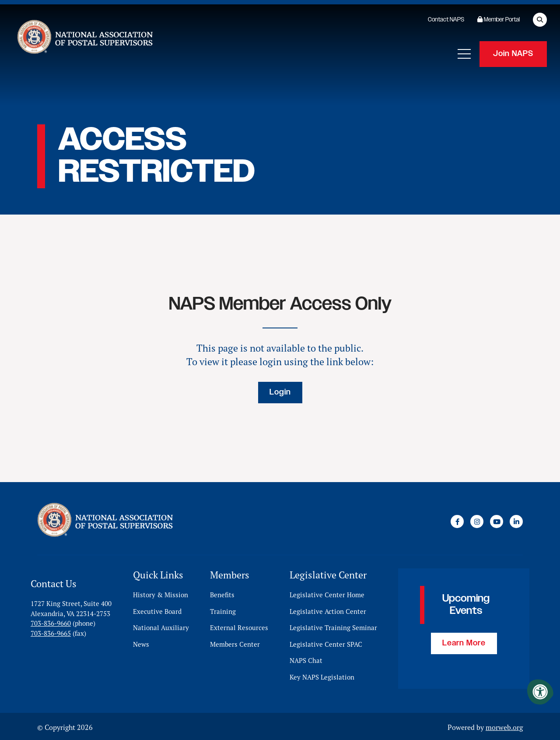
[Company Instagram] (477, 521)
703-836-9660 (51, 622)
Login (280, 392)
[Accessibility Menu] (540, 692)
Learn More (464, 641)
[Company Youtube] (497, 521)
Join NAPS (513, 53)
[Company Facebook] (457, 521)
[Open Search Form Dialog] (540, 20)
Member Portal (499, 20)
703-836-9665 (51, 631)
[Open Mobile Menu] (464, 53)
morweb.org (504, 726)
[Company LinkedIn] (516, 521)
